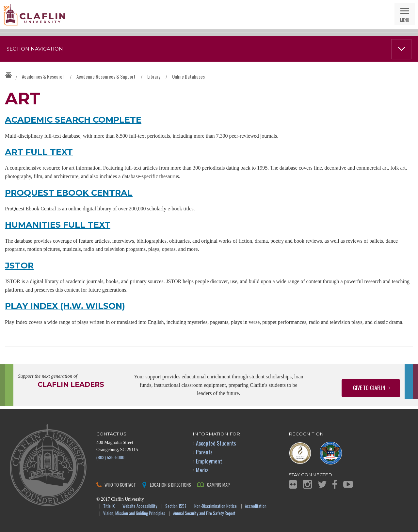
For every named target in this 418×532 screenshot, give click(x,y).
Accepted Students (216, 443)
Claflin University (34, 15)
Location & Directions (170, 485)
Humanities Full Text (58, 225)
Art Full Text (39, 152)
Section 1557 (176, 506)
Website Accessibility (140, 506)
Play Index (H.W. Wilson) (65, 306)
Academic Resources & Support (106, 76)
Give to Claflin (369, 388)
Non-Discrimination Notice (216, 506)
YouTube (348, 484)
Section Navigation (35, 49)
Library (154, 76)
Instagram (307, 484)
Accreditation (256, 506)
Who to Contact (120, 485)
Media (202, 470)
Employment (209, 461)
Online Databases (188, 76)
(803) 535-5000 (110, 457)
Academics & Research (43, 76)
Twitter (322, 484)
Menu (405, 20)
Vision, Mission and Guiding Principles (134, 514)
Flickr (293, 484)
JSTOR (19, 265)
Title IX (109, 506)
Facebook (335, 484)
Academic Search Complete (73, 120)
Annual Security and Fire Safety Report (204, 514)
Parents (204, 452)
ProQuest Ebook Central (69, 193)
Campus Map (218, 485)
